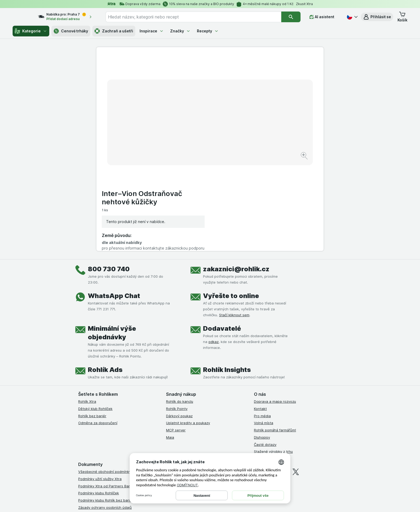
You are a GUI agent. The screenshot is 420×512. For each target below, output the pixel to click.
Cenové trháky (71, 31)
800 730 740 (109, 177)
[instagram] (270, 380)
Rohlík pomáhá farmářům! (275, 338)
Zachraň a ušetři (114, 31)
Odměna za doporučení (98, 331)
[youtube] (283, 380)
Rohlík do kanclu (180, 309)
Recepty (208, 31)
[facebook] (257, 380)
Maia (170, 345)
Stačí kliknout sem (234, 223)
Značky (180, 31)
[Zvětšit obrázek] (191, 139)
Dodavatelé (222, 236)
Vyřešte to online (231, 204)
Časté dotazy (265, 352)
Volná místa (264, 331)
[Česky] (352, 17)
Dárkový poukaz (179, 324)
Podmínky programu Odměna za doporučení (115, 437)
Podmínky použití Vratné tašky (104, 423)
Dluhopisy (262, 345)
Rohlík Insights (227, 278)
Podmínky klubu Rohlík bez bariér (106, 408)
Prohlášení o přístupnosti (99, 444)
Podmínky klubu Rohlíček (99, 401)
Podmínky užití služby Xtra (100, 387)
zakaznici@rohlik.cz (236, 177)
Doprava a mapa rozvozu (275, 309)
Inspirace (152, 31)
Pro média (262, 324)
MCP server (176, 338)
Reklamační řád (91, 430)
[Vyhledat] (295, 17)
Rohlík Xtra (87, 309)
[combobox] (200, 17)
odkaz (213, 250)
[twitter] (296, 380)
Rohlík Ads (105, 278)
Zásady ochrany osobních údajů (105, 415)
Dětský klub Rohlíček (95, 317)
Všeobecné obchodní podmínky (105, 379)
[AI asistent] (326, 17)
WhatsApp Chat (114, 204)
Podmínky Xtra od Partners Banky (106, 394)
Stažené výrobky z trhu (273, 359)
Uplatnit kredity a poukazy (188, 331)
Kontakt (260, 317)
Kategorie (31, 31)
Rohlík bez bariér (92, 324)
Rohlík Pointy (177, 317)
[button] (377, 17)
